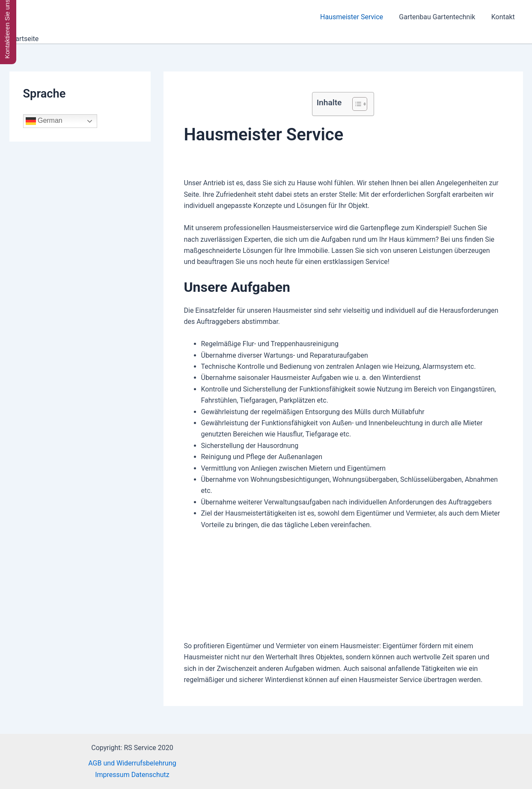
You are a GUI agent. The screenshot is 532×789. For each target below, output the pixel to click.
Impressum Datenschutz (132, 775)
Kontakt (504, 17)
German (44, 121)
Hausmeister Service (357, 17)
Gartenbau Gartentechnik (440, 17)
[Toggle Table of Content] (355, 104)
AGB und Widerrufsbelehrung (132, 763)
